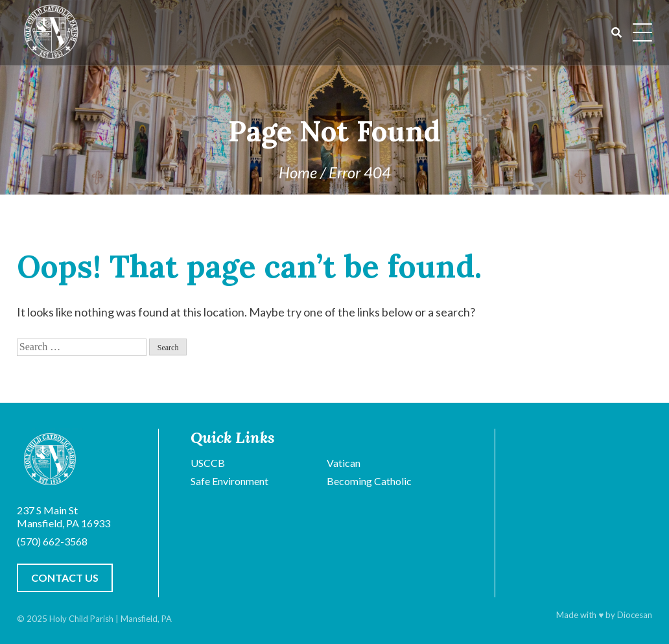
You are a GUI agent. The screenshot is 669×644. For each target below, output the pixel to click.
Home (298, 172)
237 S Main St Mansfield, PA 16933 (64, 517)
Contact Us (65, 578)
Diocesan (635, 615)
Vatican (344, 463)
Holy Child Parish (81, 619)
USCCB (208, 463)
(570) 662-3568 (52, 541)
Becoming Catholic (369, 481)
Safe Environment (229, 481)
